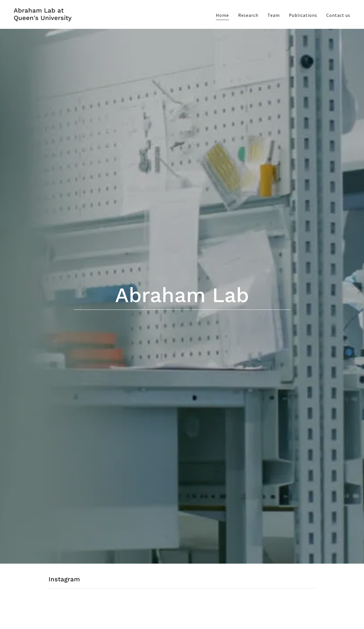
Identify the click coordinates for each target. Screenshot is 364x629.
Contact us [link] (338, 15)
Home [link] (222, 15)
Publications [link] (303, 15)
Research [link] (248, 15)
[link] (43, 18)
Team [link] (274, 15)
